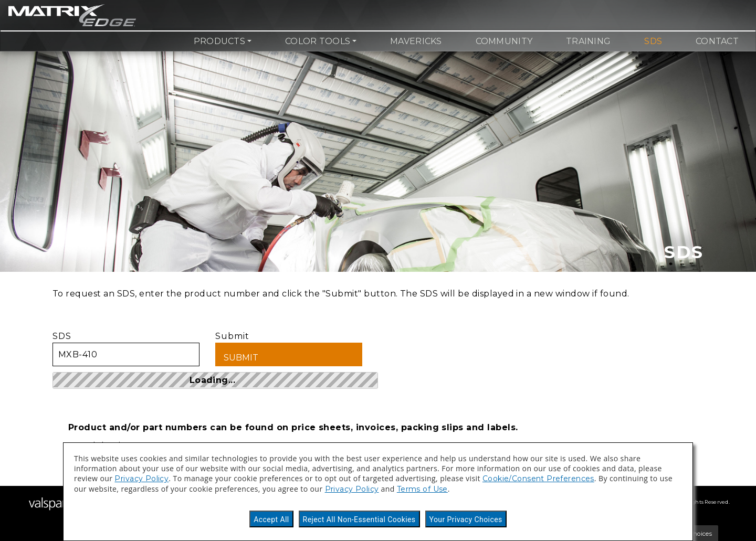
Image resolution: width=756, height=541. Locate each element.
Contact (717, 41)
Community (504, 41)
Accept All (271, 519)
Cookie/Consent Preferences (538, 479)
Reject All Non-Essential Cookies (359, 519)
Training (588, 41)
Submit (289, 349)
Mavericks (416, 41)
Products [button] (219, 41)
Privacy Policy (141, 479)
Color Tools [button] (318, 41)
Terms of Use (422, 489)
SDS (653, 41)
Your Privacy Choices (466, 519)
